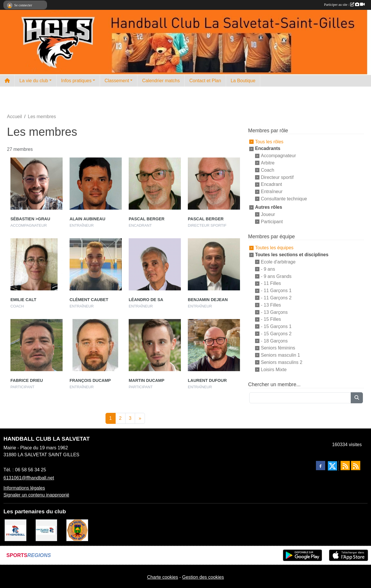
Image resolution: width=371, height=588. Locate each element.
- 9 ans (268, 269)
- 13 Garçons (274, 312)
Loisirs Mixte (274, 369)
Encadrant (271, 184)
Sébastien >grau (30, 219)
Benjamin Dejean (208, 300)
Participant (272, 221)
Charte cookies (162, 577)
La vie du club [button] (34, 81)
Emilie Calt (23, 300)
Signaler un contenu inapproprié (36, 495)
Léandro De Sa (146, 300)
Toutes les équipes (274, 248)
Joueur (268, 214)
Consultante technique (284, 199)
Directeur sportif (277, 177)
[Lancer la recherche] (357, 398)
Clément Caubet (89, 300)
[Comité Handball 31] (47, 530)
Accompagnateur (278, 156)
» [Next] (140, 418)
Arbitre (268, 163)
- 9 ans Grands (276, 276)
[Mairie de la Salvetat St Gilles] (77, 530)
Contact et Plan (205, 81)
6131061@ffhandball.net (29, 478)
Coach (268, 170)
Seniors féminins (278, 348)
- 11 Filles (271, 283)
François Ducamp (90, 380)
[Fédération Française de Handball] (16, 530)
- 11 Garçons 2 (276, 298)
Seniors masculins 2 (282, 362)
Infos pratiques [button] (76, 81)
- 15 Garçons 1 (276, 326)
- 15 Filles (271, 319)
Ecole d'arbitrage (278, 262)
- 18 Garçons (274, 341)
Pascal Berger (147, 219)
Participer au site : (344, 5)
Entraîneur (272, 192)
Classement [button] (117, 81)
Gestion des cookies (203, 577)
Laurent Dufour (207, 380)
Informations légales (24, 488)
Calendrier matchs (161, 81)
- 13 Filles (271, 305)
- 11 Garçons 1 (276, 291)
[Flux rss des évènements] (356, 466)
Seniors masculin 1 (280, 355)
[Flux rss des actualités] (345, 466)
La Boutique (243, 81)
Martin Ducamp (147, 380)
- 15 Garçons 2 (276, 334)
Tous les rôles (269, 141)
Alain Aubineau (87, 219)
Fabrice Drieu (27, 380)
